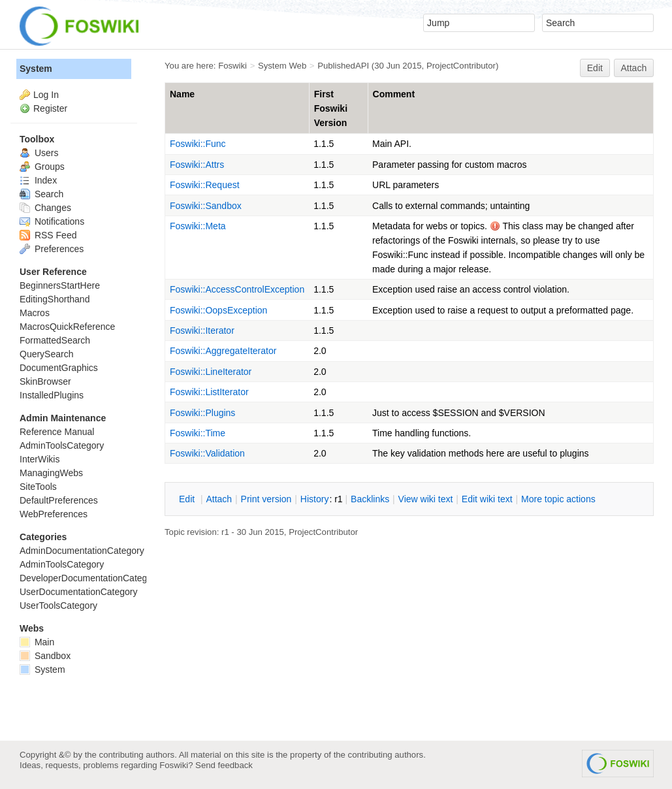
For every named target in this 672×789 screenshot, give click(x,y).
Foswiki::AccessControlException (237, 289)
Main (37, 642)
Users (39, 153)
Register (50, 108)
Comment (394, 94)
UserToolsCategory (58, 605)
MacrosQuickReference (67, 327)
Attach (634, 68)
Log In (46, 95)
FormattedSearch (55, 340)
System (36, 69)
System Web (282, 66)
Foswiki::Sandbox (206, 206)
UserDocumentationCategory (79, 592)
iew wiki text (426, 499)
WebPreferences (54, 514)
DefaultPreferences (59, 500)
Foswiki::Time (198, 433)
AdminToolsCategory (62, 445)
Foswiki (232, 66)
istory (315, 499)
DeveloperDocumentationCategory (90, 578)
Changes (45, 208)
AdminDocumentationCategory (82, 551)
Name (182, 94)
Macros (35, 313)
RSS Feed (48, 235)
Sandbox (45, 656)
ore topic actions (558, 499)
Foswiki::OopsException (218, 310)
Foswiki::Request (205, 185)
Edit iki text (487, 499)
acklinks (370, 499)
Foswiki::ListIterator (209, 392)
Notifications (52, 221)
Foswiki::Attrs (197, 165)
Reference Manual (57, 432)
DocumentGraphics (59, 368)
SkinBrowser (45, 381)
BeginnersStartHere (60, 285)
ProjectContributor (461, 66)
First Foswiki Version (331, 108)
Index (38, 180)
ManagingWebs (51, 473)
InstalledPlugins (52, 395)
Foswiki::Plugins (202, 413)
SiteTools (38, 487)
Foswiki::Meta (198, 226)
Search (41, 194)
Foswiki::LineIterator (211, 372)
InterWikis (40, 459)
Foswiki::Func (198, 144)
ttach (219, 499)
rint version (266, 499)
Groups (42, 167)
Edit (595, 68)
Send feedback (224, 765)
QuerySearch (46, 354)
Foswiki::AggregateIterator (223, 351)
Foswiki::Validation (207, 453)
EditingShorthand (55, 299)
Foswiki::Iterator (202, 330)
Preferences (52, 249)
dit (188, 499)
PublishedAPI (343, 66)
